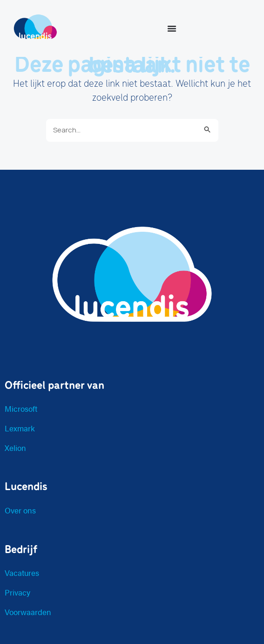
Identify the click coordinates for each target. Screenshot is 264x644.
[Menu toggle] (172, 28)
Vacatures (22, 573)
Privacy (17, 592)
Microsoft (21, 409)
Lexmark (20, 428)
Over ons (20, 510)
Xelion (15, 448)
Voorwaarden (28, 612)
